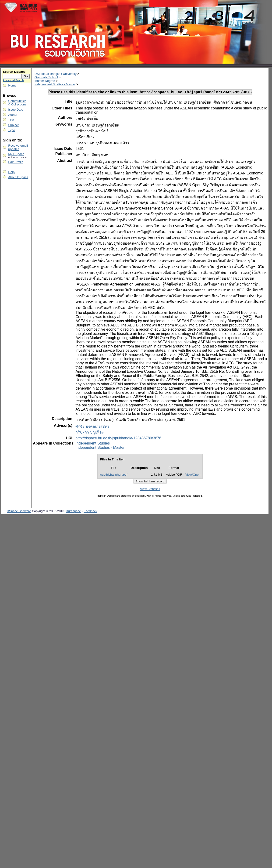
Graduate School (46, 77)
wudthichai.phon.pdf (114, 475)
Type (12, 130)
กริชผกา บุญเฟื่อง (89, 433)
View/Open (193, 475)
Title (11, 120)
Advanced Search (13, 80)
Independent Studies (93, 444)
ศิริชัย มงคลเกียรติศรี (92, 427)
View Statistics (150, 490)
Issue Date (16, 110)
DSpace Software (19, 512)
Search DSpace (14, 72)
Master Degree (45, 81)
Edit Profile (16, 162)
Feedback (90, 512)
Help (11, 172)
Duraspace (73, 512)
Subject (13, 125)
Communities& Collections (17, 103)
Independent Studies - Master (55, 84)
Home (12, 85)
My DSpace (16, 154)
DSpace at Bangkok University (56, 74)
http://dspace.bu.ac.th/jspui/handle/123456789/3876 (118, 439)
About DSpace (18, 177)
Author (13, 115)
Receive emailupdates (18, 147)
